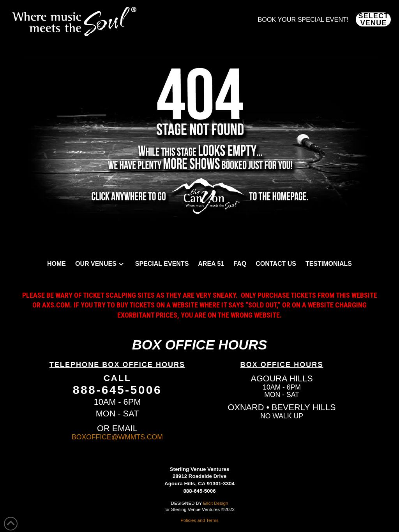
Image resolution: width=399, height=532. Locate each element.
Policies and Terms (199, 520)
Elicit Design (215, 503)
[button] (373, 19)
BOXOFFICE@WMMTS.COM (117, 437)
